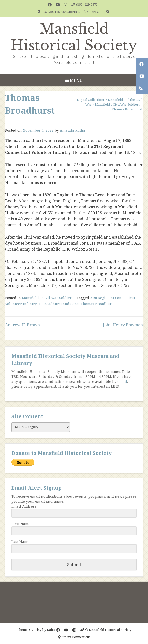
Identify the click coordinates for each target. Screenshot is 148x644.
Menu (74, 80)
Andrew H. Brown (22, 325)
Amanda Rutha (72, 130)
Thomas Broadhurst (98, 304)
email (122, 381)
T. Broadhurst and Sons (59, 304)
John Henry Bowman (123, 325)
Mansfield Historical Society (74, 37)
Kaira (51, 630)
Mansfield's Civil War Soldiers (48, 298)
